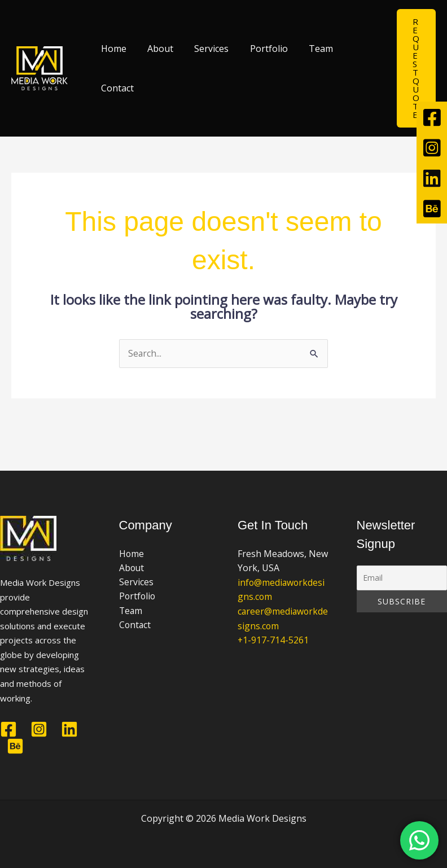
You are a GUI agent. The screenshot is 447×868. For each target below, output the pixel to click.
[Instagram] (39, 729)
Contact (116, 88)
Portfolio (258, 49)
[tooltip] (432, 117)
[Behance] (15, 746)
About (156, 49)
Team (307, 49)
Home (112, 49)
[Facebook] (8, 729)
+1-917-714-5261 (273, 641)
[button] (416, 68)
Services (204, 49)
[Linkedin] (69, 729)
